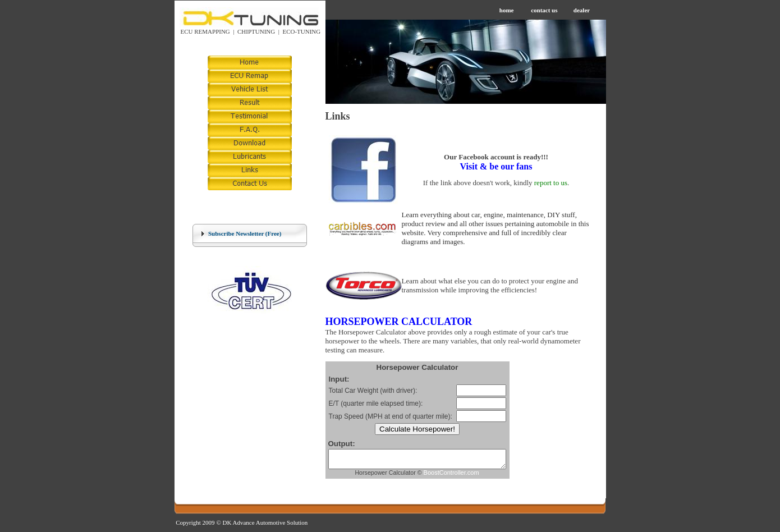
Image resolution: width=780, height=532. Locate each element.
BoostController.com (462, 476)
